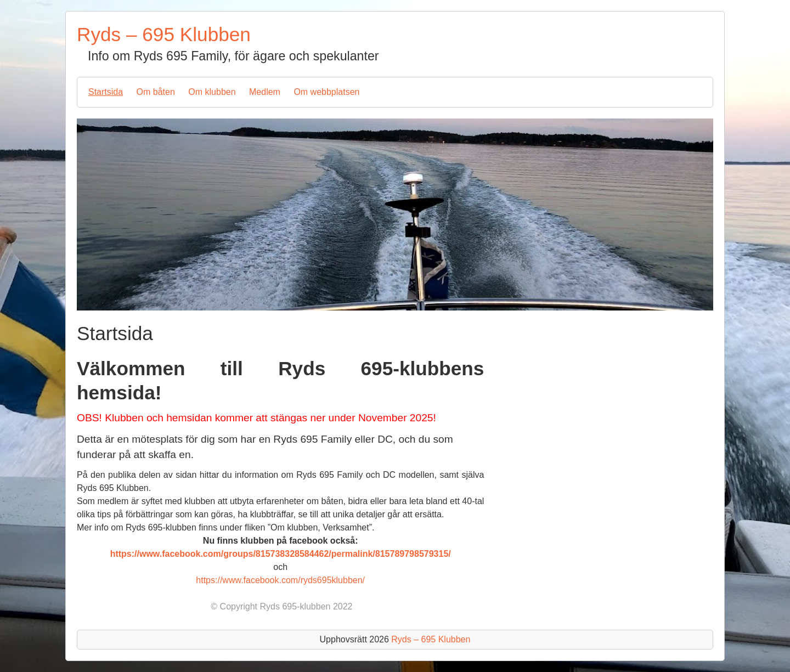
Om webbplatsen (326, 92)
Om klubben (212, 92)
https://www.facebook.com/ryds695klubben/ (280, 580)
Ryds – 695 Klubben (164, 34)
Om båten (156, 92)
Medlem (265, 92)
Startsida (106, 92)
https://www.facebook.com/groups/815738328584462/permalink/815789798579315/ (281, 554)
